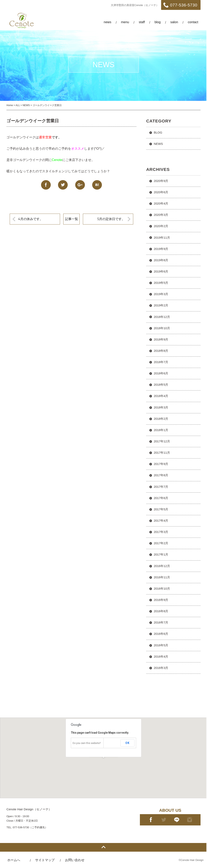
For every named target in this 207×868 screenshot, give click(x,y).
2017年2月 (161, 543)
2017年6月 (161, 498)
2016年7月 (161, 622)
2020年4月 (161, 203)
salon (174, 22)
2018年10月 (162, 328)
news (107, 22)
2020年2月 (161, 226)
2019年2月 (161, 305)
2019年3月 (161, 294)
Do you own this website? (87, 743)
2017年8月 (161, 475)
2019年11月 (162, 238)
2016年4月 (161, 656)
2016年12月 (162, 566)
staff (142, 22)
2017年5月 (161, 509)
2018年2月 (161, 419)
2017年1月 (161, 554)
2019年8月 (161, 260)
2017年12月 (162, 441)
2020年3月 (161, 215)
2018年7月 (161, 362)
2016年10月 (162, 589)
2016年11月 (162, 577)
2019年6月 (161, 271)
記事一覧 (72, 219)
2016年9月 (161, 600)
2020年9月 (161, 181)
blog (157, 22)
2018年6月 (161, 373)
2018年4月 (161, 396)
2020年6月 (161, 192)
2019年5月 (161, 283)
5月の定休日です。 (111, 219)
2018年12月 (162, 317)
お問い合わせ (75, 860)
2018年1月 (161, 430)
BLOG (158, 132)
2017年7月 (161, 487)
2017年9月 (161, 464)
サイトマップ (45, 860)
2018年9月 (161, 339)
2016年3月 (161, 668)
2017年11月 (162, 453)
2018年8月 (161, 351)
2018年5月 (161, 385)
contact (193, 22)
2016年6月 (161, 634)
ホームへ (14, 860)
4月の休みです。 (30, 219)
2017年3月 (161, 532)
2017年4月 (161, 521)
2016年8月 (161, 611)
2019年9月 (161, 249)
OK (127, 743)
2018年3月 (161, 407)
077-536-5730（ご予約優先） (30, 827)
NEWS (158, 144)
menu (125, 22)
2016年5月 (161, 645)
